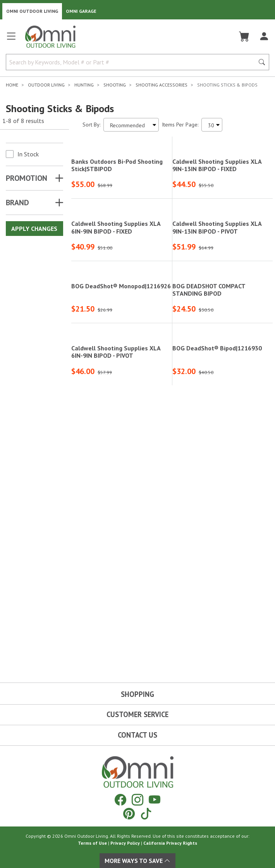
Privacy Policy (125, 843)
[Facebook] (120, 800)
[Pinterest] (129, 813)
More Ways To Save (137, 861)
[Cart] (244, 36)
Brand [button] (17, 203)
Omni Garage (81, 11)
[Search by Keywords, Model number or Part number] (132, 62)
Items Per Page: (180, 125)
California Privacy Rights (170, 843)
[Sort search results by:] (131, 125)
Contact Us (137, 735)
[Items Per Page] (212, 125)
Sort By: (91, 125)
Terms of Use (92, 843)
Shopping (137, 694)
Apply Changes (34, 229)
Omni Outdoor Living (32, 11)
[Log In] (264, 36)
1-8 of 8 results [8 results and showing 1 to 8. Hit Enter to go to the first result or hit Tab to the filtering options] (23, 121)
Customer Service (137, 714)
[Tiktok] (146, 813)
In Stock (28, 154)
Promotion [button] (27, 178)
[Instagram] (137, 800)
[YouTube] (155, 800)
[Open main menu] (11, 39)
